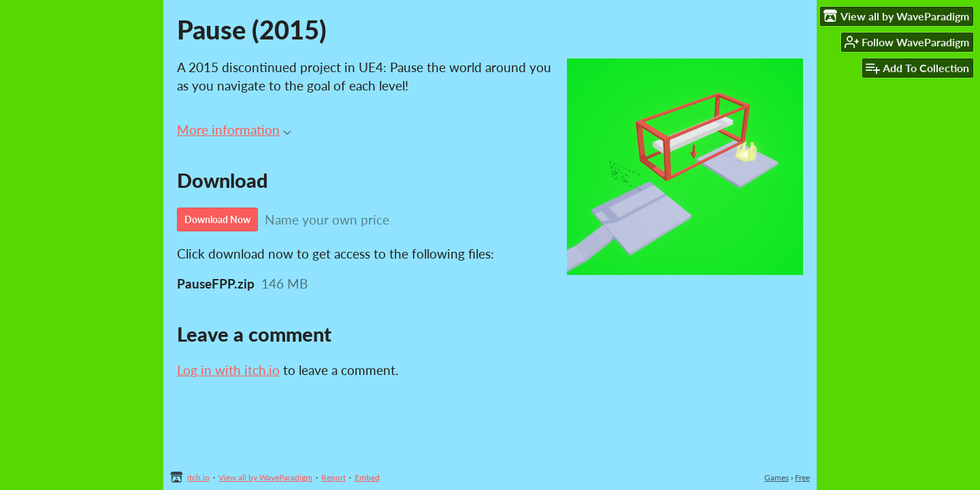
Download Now (217, 219)
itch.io (198, 477)
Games (777, 477)
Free (802, 477)
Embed (367, 477)
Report (333, 477)
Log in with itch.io (228, 370)
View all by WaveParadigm (265, 477)
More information (234, 130)
